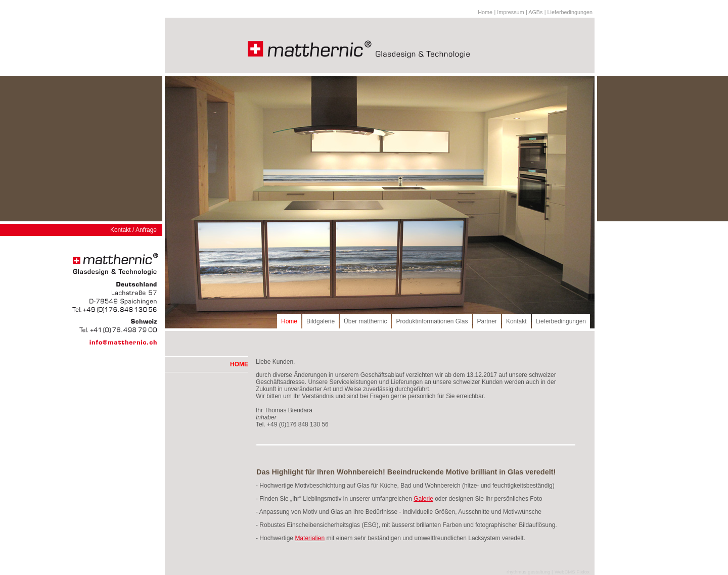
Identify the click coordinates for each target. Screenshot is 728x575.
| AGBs (534, 12)
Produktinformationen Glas (432, 321)
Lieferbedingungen (561, 321)
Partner (487, 321)
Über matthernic (365, 321)
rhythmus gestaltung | (530, 572)
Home (485, 12)
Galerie (423, 499)
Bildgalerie (321, 321)
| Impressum (509, 12)
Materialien (310, 538)
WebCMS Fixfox (572, 572)
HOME (239, 364)
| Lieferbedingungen (568, 12)
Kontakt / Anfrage (133, 230)
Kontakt (516, 321)
